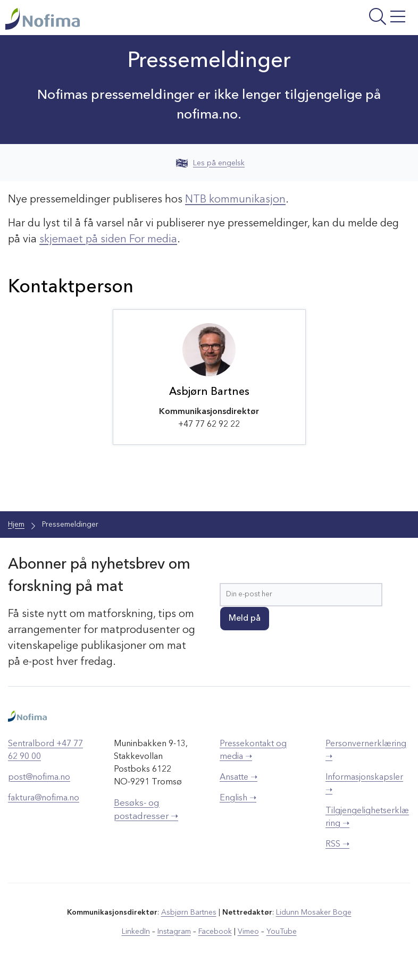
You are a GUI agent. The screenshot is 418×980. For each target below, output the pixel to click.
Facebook (215, 932)
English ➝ (238, 798)
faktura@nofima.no (44, 798)
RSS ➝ (337, 844)
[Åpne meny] (341, 20)
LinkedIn (136, 932)
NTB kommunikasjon (235, 200)
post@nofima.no (39, 778)
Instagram (174, 932)
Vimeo (248, 932)
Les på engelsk (210, 163)
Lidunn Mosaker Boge (314, 913)
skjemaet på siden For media (108, 240)
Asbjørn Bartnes (189, 913)
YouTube (282, 932)
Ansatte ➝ (239, 778)
